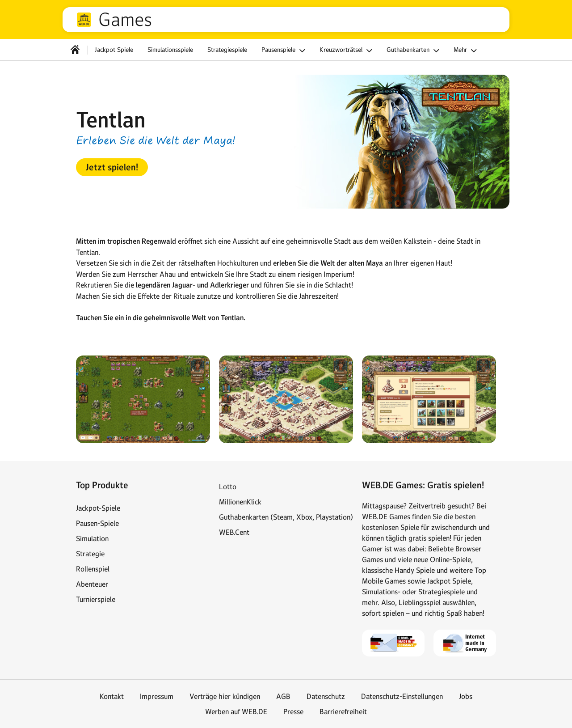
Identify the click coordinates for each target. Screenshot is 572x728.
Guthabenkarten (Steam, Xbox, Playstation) (286, 517)
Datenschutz (326, 696)
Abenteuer (92, 584)
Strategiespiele (227, 50)
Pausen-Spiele (97, 523)
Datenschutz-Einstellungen (402, 696)
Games (125, 20)
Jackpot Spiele (114, 50)
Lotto (228, 487)
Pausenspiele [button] (285, 51)
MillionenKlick (240, 502)
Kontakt (112, 696)
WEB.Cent (234, 532)
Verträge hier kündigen (225, 696)
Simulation (92, 538)
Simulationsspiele (170, 50)
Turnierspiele (96, 599)
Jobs (466, 696)
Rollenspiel (93, 569)
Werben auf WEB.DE (236, 711)
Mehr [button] (467, 51)
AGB (283, 696)
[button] (112, 167)
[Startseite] (75, 50)
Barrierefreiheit (343, 711)
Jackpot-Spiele (98, 508)
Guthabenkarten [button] (414, 51)
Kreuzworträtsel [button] (347, 51)
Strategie (90, 554)
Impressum (157, 696)
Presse (293, 711)
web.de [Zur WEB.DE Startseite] (84, 20)
